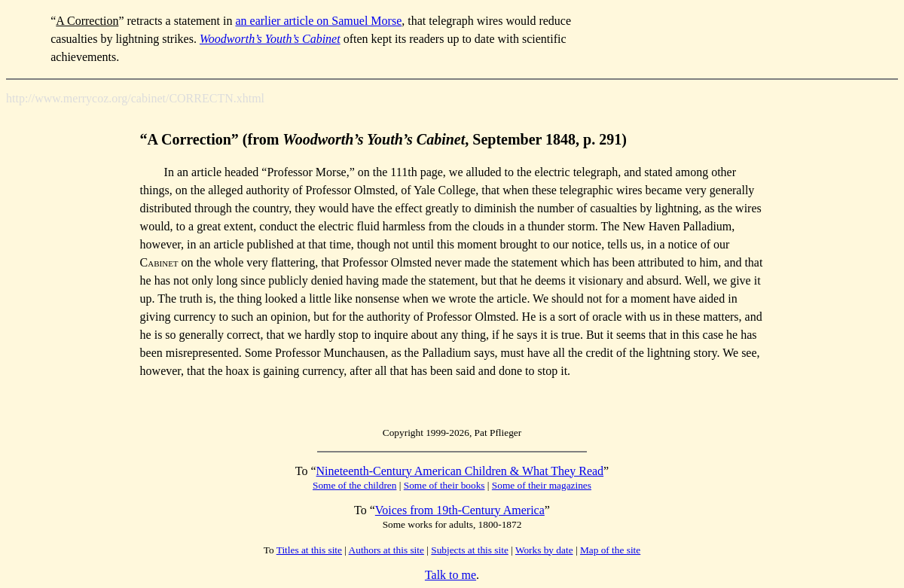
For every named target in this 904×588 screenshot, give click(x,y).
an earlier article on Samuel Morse (318, 21)
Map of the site (610, 550)
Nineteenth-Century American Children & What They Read (460, 471)
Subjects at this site (470, 550)
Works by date (544, 550)
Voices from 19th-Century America (460, 510)
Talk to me (450, 575)
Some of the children (354, 485)
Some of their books (444, 485)
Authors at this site (386, 550)
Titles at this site (309, 550)
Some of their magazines (542, 485)
